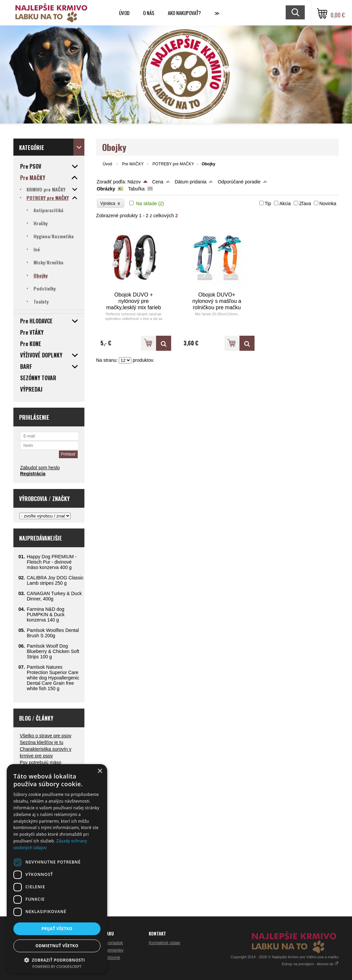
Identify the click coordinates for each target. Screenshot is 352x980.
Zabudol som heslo (40, 468)
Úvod (124, 13)
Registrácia (33, 474)
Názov (134, 182)
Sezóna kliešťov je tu (42, 742)
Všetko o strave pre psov (46, 736)
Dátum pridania (190, 182)
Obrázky (106, 189)
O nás (149, 13)
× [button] (100, 771)
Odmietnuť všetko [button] (57, 946)
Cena (158, 182)
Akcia (285, 203)
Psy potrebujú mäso (41, 762)
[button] (57, 960)
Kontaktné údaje (164, 943)
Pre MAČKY (133, 164)
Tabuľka (136, 189)
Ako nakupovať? (184, 13)
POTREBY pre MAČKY (173, 164)
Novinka (328, 203)
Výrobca (111, 203)
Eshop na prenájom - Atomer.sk (310, 964)
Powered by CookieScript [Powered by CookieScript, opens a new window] (57, 966)
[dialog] (57, 869)
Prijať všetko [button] (57, 929)
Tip (268, 203)
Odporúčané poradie (239, 182)
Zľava (305, 203)
